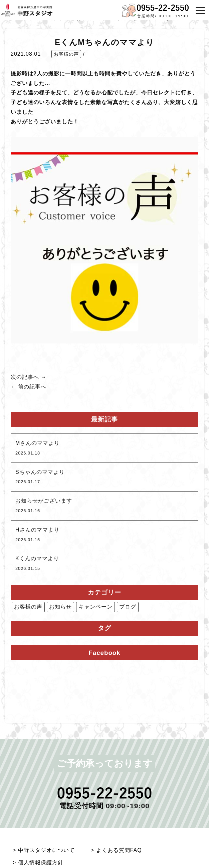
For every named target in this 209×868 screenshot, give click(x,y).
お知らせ (60, 607)
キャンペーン (95, 607)
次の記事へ (25, 377)
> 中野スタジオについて (44, 850)
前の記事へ (32, 387)
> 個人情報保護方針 (38, 862)
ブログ (128, 607)
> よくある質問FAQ (116, 850)
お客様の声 (66, 54)
